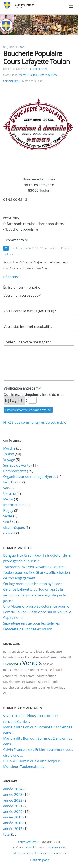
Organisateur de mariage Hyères (30, 476)
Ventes (32, 663)
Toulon (33, 75)
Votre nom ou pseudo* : (23, 295)
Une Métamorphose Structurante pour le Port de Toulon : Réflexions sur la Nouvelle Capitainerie (37, 612)
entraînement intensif (56, 657)
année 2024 (13, 789)
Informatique (14, 505)
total (7, 834)
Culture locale (35, 651)
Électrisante (54, 651)
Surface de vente (48, 75)
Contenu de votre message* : (27, 342)
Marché (23, 75)
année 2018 (13, 823)
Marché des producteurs (20, 687)
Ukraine (9, 494)
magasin (12, 663)
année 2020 (13, 811)
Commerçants (11, 81)
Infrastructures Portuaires (21, 657)
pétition (51, 676)
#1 (6, 248)
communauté (35, 676)
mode (54, 682)
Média (8, 499)
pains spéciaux (14, 651)
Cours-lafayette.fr (24, 5)
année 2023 (13, 794)
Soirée (8, 522)
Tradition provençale (37, 670)
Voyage (9, 460)
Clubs (7, 693)
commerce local (14, 676)
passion (48, 664)
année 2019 (13, 817)
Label (58, 669)
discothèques (14, 527)
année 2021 (13, 806)
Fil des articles (23, 853)
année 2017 (13, 829)
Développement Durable (20, 682)
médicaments (13, 670)
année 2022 (13, 800)
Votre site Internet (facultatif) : (28, 326)
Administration (58, 847)
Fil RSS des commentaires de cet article (35, 422)
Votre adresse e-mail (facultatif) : (30, 311)
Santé (8, 516)
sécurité (44, 682)
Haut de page (40, 860)
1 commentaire (39, 69)
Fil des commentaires (50, 853)
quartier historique (52, 687)
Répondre (11, 277)
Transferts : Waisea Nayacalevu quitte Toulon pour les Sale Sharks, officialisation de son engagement (37, 572)
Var (6, 488)
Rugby (8, 510)
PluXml (30, 847)
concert (9, 533)
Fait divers (11, 482)
